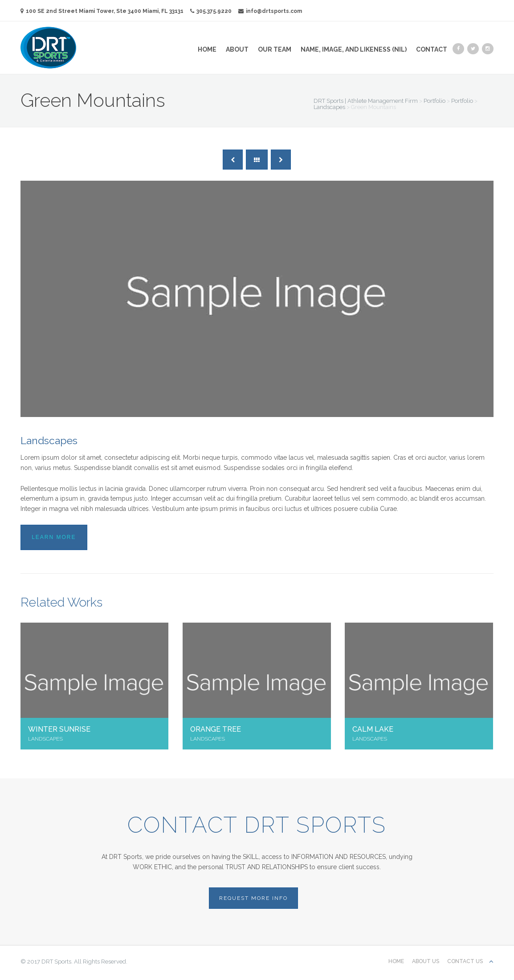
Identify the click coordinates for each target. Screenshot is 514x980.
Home (207, 49)
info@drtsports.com (270, 11)
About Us (426, 961)
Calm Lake (373, 729)
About (237, 49)
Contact (432, 49)
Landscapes (49, 440)
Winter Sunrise (59, 729)
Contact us (465, 961)
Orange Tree (216, 729)
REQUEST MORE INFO (253, 898)
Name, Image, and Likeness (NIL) (354, 49)
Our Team (275, 49)
